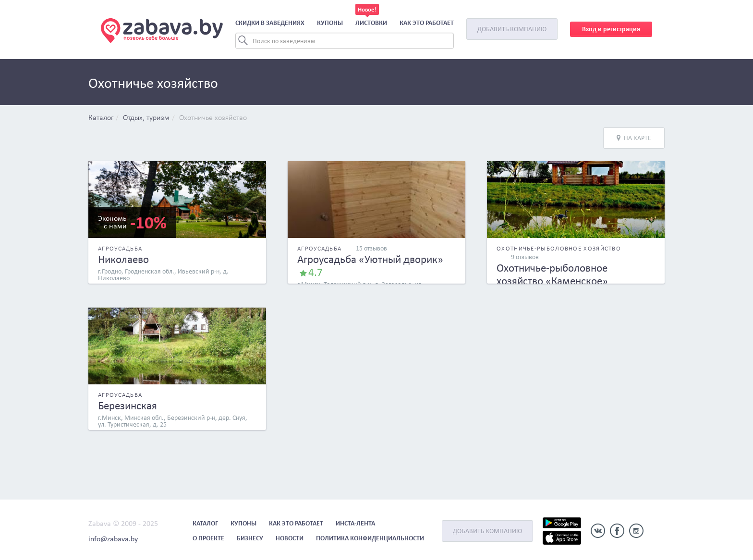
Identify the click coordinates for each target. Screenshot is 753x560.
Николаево (123, 259)
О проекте (208, 538)
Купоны (330, 23)
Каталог (101, 118)
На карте (634, 138)
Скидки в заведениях (270, 23)
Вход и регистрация (611, 29)
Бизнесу (250, 538)
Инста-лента (355, 523)
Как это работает (427, 23)
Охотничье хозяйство (213, 118)
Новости (290, 538)
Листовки (371, 23)
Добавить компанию (512, 29)
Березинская (128, 405)
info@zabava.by (113, 539)
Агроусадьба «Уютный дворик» (370, 259)
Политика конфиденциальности (370, 538)
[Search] (345, 41)
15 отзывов (371, 248)
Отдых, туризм (146, 118)
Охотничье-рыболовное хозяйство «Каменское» (552, 274)
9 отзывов (525, 257)
